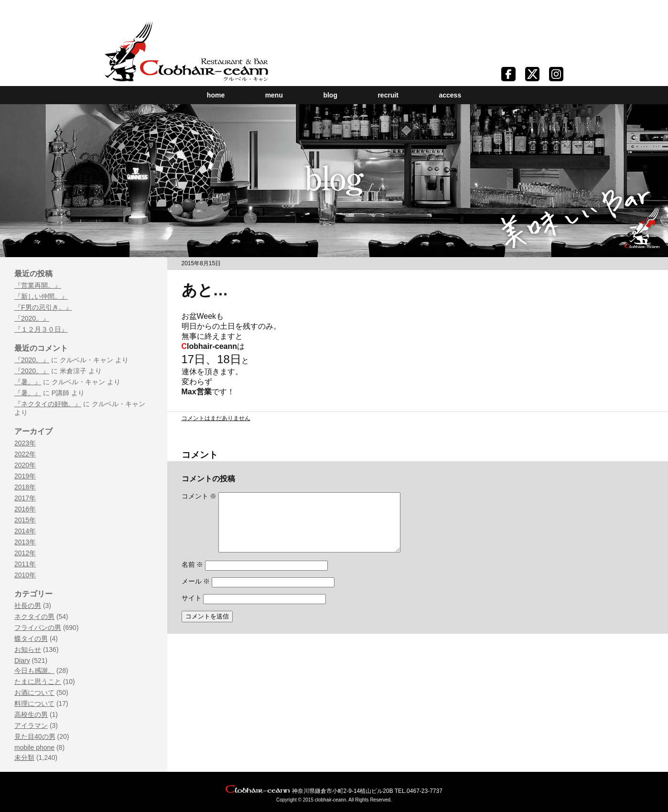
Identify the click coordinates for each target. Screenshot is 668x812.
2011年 (25, 564)
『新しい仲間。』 (41, 296)
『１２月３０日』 (41, 329)
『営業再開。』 (38, 285)
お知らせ (28, 650)
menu (274, 95)
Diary (22, 660)
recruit (388, 95)
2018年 (25, 487)
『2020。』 (32, 318)
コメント (199, 496)
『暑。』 (28, 382)
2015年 (25, 520)
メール (196, 593)
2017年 (25, 498)
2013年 (25, 542)
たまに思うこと (38, 682)
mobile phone (34, 747)
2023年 (25, 443)
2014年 (25, 531)
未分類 (24, 758)
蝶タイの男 (31, 639)
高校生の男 (31, 715)
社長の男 (28, 606)
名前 (193, 576)
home (216, 95)
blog (330, 95)
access (450, 95)
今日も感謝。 (34, 671)
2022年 (25, 454)
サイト (192, 609)
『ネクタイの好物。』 (48, 404)
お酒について (34, 693)
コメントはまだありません (216, 418)
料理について (34, 704)
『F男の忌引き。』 (43, 307)
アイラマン (31, 725)
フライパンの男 (38, 628)
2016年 (25, 509)
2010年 (25, 575)
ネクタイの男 (34, 617)
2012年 (25, 553)
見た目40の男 (35, 736)
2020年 (25, 465)
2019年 (25, 476)
